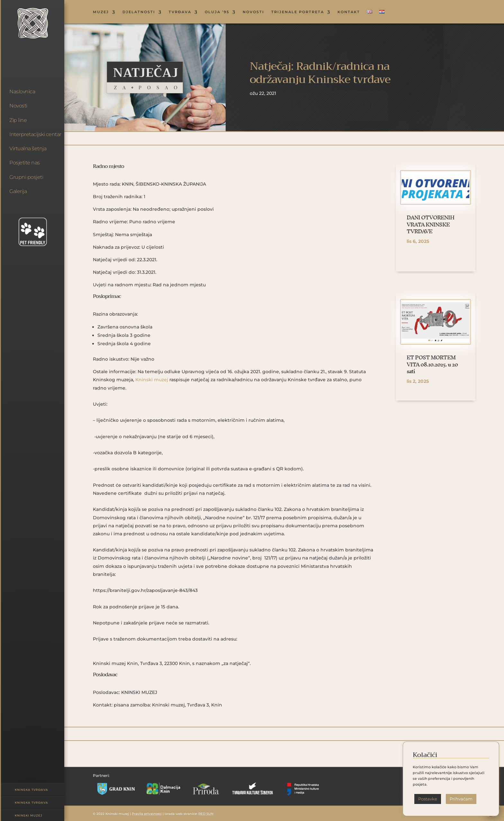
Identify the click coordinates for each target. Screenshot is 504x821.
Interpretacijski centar (35, 134)
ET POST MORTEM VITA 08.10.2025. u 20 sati (432, 364)
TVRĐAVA (180, 12)
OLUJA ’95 (217, 12)
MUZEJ (101, 12)
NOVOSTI (253, 12)
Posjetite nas (25, 163)
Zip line (18, 120)
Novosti (18, 106)
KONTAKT (349, 12)
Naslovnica (22, 92)
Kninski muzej (29, 815)
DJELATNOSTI (139, 12)
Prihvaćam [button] (461, 799)
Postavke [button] (428, 799)
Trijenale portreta (298, 12)
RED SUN (206, 814)
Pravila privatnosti (147, 814)
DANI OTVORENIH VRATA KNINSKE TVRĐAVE (430, 224)
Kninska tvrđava (32, 790)
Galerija (18, 191)
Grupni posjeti (26, 177)
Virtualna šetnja (28, 148)
